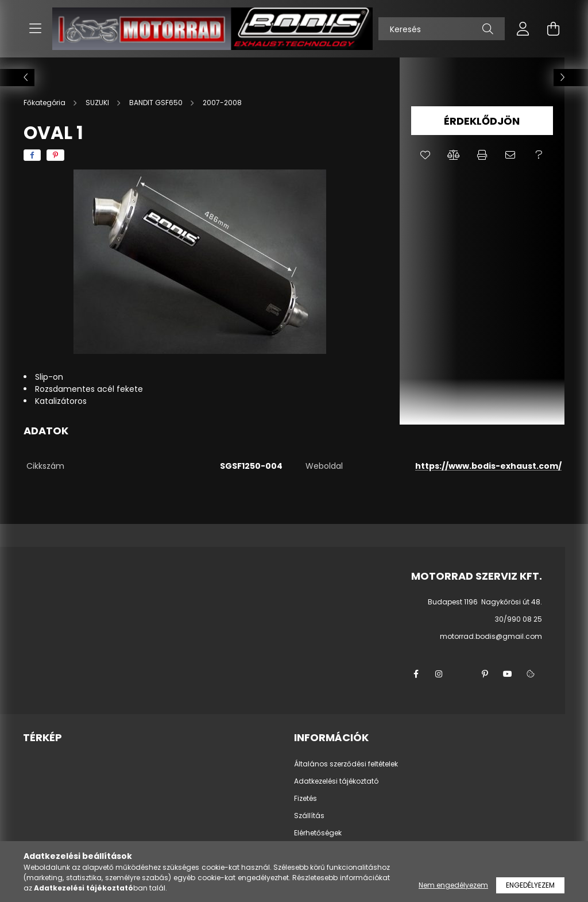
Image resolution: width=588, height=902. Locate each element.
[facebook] (32, 155)
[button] (425, 155)
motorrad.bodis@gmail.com (491, 636)
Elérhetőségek (318, 833)
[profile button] (523, 29)
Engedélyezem (530, 885)
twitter (462, 674)
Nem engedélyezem (453, 885)
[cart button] (553, 29)
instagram (439, 674)
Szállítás (309, 816)
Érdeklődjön (482, 121)
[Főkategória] (45, 103)
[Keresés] (442, 29)
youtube (508, 674)
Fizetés (305, 799)
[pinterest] (55, 155)
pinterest (485, 674)
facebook (416, 674)
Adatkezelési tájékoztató (336, 781)
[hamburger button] (35, 29)
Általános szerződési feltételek (346, 764)
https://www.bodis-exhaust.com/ (488, 466)
